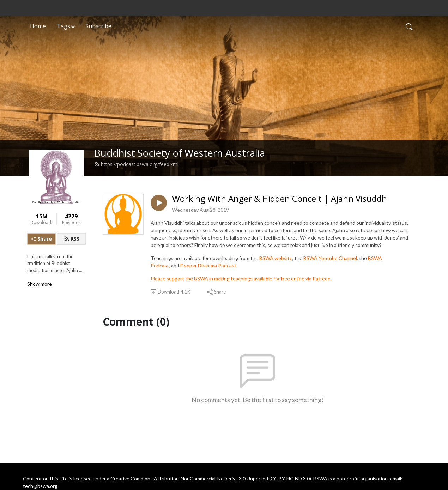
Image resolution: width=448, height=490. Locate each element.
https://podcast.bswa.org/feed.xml (136, 164)
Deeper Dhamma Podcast (208, 265)
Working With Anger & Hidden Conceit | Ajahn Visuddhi (281, 199)
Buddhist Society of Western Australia (180, 153)
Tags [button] (63, 26)
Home (38, 26)
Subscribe (98, 26)
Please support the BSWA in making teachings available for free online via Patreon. (241, 279)
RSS (72, 239)
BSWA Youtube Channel (330, 258)
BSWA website (276, 258)
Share (41, 239)
